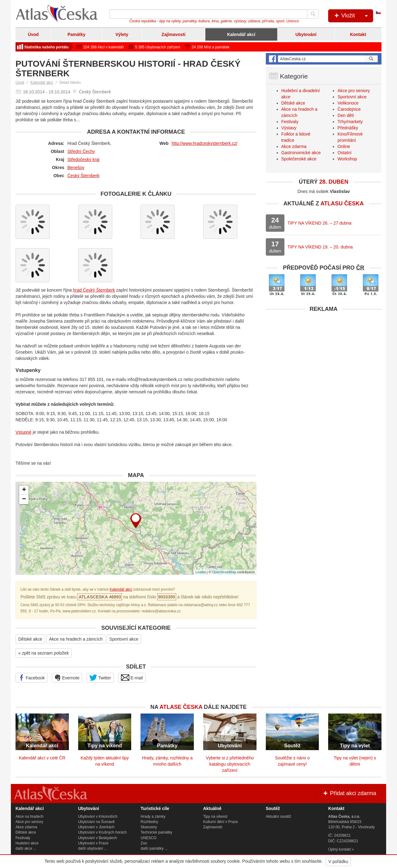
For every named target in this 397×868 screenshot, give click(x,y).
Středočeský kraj (83, 159)
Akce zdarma (294, 146)
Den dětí (346, 115)
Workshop (347, 159)
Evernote (67, 678)
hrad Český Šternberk (94, 290)
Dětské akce (30, 639)
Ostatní (344, 153)
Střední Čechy (81, 151)
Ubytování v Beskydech (98, 838)
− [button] (24, 499)
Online (344, 146)
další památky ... (154, 848)
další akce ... (26, 848)
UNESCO (148, 838)
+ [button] (24, 490)
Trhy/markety (350, 122)
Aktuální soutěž (279, 817)
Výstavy (289, 128)
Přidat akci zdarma (349, 793)
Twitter (100, 678)
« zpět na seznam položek (44, 653)
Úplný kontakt (339, 849)
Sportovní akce (124, 639)
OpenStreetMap (224, 572)
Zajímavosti (174, 34)
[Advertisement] (324, 359)
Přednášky (348, 128)
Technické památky (156, 832)
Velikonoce (348, 103)
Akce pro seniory (354, 91)
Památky (77, 34)
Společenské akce (299, 159)
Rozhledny (149, 822)
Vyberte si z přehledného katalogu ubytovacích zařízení (230, 764)
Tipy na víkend (215, 817)
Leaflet (201, 572)
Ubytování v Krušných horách (103, 832)
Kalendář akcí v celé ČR (42, 758)
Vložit (353, 16)
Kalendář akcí (241, 34)
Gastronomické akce (301, 153)
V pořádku (338, 861)
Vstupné (23, 432)
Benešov (76, 168)
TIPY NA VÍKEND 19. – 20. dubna (320, 247)
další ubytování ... (93, 848)
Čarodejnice (349, 109)
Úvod (33, 34)
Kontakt (358, 34)
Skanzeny (149, 827)
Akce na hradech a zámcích (76, 639)
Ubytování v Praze (93, 843)
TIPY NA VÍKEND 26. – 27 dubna (320, 223)
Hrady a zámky (153, 817)
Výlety (122, 34)
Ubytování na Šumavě (96, 822)
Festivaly (290, 122)
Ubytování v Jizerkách (96, 827)
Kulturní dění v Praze (221, 822)
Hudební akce (27, 843)
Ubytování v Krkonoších (98, 817)
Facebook (31, 678)
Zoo (144, 843)
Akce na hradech (29, 817)
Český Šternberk (83, 176)
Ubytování (306, 34)
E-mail (132, 678)
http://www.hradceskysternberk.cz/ (204, 143)
